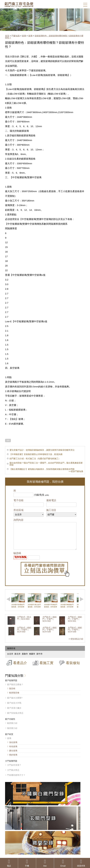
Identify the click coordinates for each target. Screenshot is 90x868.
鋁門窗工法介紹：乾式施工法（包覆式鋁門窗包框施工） (35, 459)
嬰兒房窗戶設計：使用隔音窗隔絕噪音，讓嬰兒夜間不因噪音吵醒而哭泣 (42, 450)
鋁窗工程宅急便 (19, 5)
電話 (9, 863)
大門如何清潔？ (14, 770)
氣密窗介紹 (12, 728)
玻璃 (24, 36)
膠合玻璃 (13, 755)
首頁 (7, 36)
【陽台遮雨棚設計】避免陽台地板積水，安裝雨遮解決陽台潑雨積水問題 (42, 469)
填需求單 (81, 863)
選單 (85, 5)
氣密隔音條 (14, 697)
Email (63, 863)
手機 (27, 863)
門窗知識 (16, 36)
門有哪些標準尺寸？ (16, 780)
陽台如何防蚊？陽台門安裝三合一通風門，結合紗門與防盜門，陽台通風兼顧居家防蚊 (46, 464)
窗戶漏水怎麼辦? (15, 702)
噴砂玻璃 (13, 759)
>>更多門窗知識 (76, 471)
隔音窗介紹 (12, 733)
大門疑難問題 (11, 765)
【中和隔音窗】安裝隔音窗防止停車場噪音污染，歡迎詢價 (36, 454)
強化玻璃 (13, 747)
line (45, 863)
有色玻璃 (13, 751)
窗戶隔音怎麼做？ (15, 689)
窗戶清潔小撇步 (14, 712)
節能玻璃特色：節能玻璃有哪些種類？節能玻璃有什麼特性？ (44, 37)
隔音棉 (12, 693)
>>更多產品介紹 (76, 643)
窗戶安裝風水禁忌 (15, 718)
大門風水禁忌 (13, 775)
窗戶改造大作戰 (14, 707)
